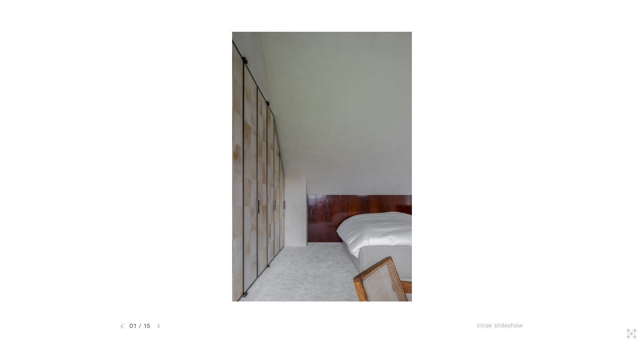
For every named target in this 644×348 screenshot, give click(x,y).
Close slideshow (500, 326)
